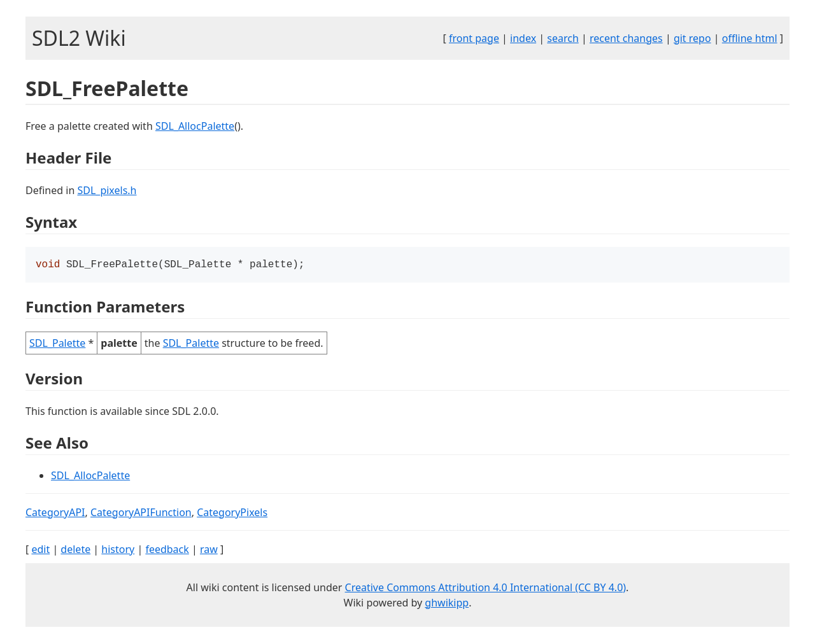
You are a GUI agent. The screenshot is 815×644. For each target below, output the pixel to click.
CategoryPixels (232, 514)
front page (474, 38)
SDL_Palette (57, 344)
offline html (750, 38)
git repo (692, 38)
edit (40, 550)
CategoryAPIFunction (141, 514)
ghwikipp (447, 604)
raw (209, 550)
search (563, 38)
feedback (167, 550)
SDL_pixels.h (107, 190)
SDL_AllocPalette (195, 126)
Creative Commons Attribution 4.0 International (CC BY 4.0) (486, 589)
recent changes (626, 38)
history (118, 550)
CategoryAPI (55, 514)
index (523, 38)
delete (75, 550)
